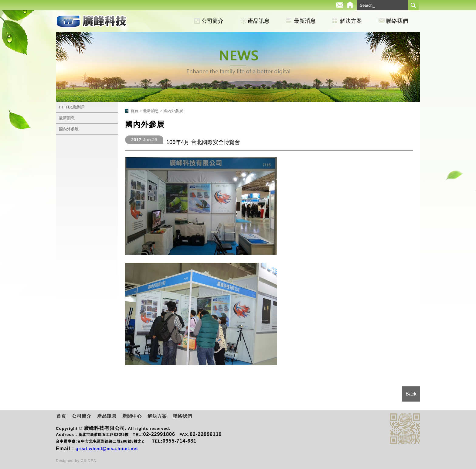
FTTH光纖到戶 (72, 107)
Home (350, 5)
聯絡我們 (397, 21)
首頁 (134, 111)
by (78, 461)
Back (411, 394)
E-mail (340, 5)
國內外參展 (69, 129)
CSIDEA (88, 461)
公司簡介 (212, 21)
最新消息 (305, 21)
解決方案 (351, 21)
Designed (65, 461)
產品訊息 (259, 21)
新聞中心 (132, 416)
